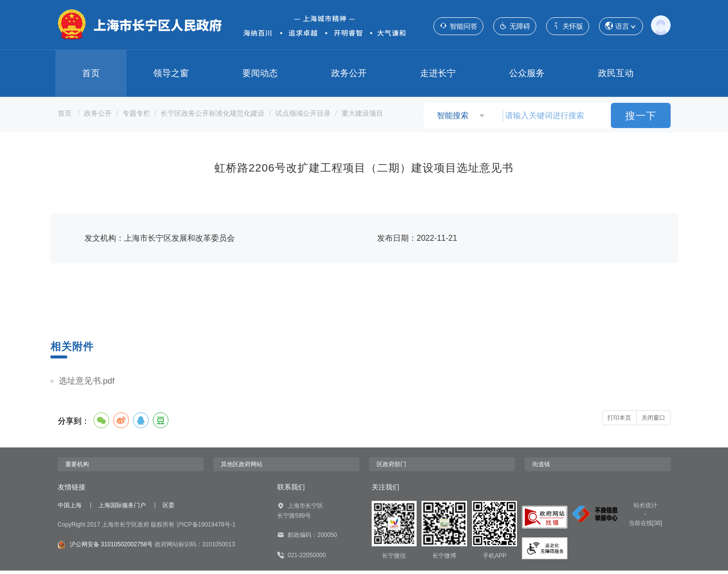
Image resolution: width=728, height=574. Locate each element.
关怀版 (568, 26)
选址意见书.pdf (88, 383)
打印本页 (619, 421)
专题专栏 (136, 113)
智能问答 (458, 26)
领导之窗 (171, 73)
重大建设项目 (362, 113)
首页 (91, 73)
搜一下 (641, 116)
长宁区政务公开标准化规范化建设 (213, 113)
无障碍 (515, 26)
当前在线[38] (645, 527)
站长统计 (645, 509)
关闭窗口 (653, 421)
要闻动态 (260, 73)
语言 (621, 26)
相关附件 (73, 346)
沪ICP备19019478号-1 (206, 525)
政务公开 (349, 73)
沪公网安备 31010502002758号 (106, 539)
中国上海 (70, 509)
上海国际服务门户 (122, 509)
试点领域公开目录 (303, 113)
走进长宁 (438, 73)
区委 (169, 509)
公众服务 (527, 73)
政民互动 (616, 73)
